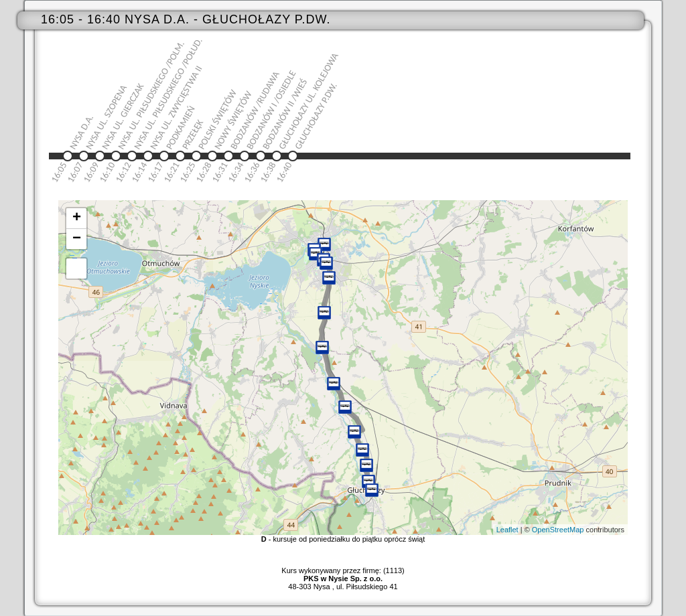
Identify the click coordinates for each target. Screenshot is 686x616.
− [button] (77, 239)
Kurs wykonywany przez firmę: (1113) (343, 574)
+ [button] (77, 218)
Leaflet (507, 530)
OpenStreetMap (558, 530)
